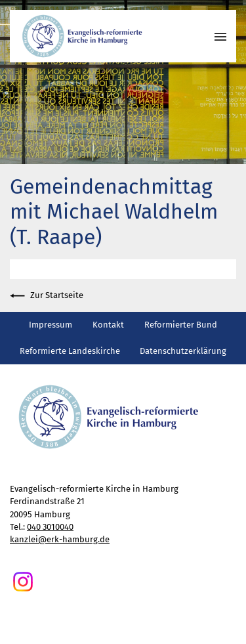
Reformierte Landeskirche (70, 351)
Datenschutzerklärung (183, 351)
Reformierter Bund (181, 325)
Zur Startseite (47, 296)
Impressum (51, 325)
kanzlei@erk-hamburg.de (60, 539)
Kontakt (108, 325)
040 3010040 (50, 527)
